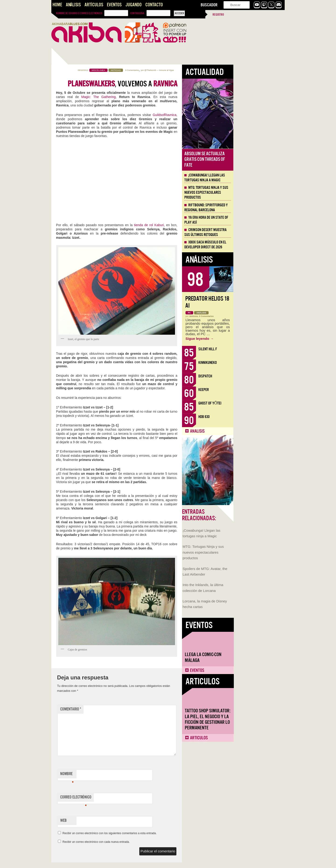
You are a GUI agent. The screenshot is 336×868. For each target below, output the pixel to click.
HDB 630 (255, 417)
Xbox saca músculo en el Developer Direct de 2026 (257, 245)
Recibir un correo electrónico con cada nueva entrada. (147, 842)
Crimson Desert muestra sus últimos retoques (257, 232)
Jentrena (245, 316)
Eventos (114, 5)
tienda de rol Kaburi (200, 225)
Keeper (255, 390)
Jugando (133, 5)
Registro (218, 15)
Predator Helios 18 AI (259, 302)
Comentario (122, 709)
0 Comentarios (183, 70)
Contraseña (137, 13)
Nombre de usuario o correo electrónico (79, 13)
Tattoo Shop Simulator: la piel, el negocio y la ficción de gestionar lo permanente (77, 332)
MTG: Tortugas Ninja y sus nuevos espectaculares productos (73, 165)
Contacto (154, 5)
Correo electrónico (127, 798)
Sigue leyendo (251, 339)
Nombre (118, 775)
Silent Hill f (259, 349)
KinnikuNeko (259, 363)
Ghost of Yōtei (261, 403)
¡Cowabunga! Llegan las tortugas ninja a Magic (256, 178)
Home (57, 5)
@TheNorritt (201, 70)
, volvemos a (174, 84)
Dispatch (257, 376)
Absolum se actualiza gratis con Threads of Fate (256, 159)
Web (115, 821)
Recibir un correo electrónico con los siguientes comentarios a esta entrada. (161, 833)
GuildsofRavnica (216, 115)
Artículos (94, 5)
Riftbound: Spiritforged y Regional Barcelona (257, 208)
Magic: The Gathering (150, 97)
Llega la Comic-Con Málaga (72, 270)
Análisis (73, 5)
